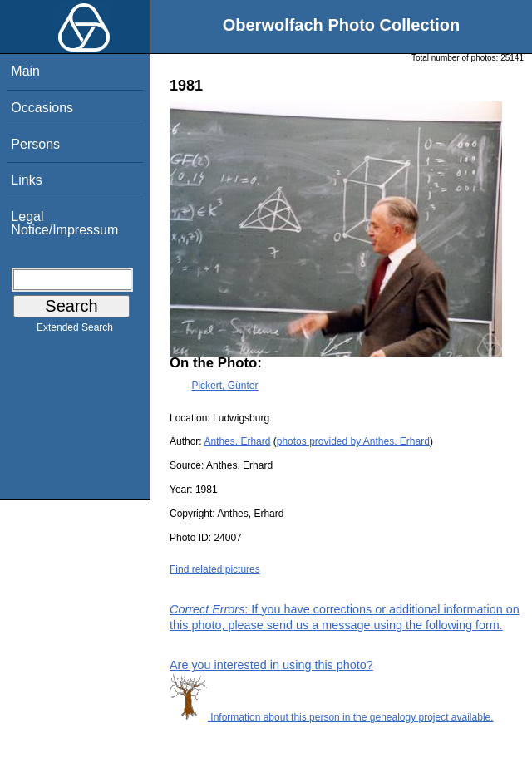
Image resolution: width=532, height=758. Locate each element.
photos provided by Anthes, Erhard (353, 441)
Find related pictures (215, 569)
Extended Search (75, 331)
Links (26, 180)
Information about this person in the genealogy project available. (332, 717)
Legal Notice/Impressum (64, 223)
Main (25, 71)
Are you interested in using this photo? (271, 665)
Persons (35, 144)
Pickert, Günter (224, 386)
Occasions (42, 108)
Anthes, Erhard (237, 441)
